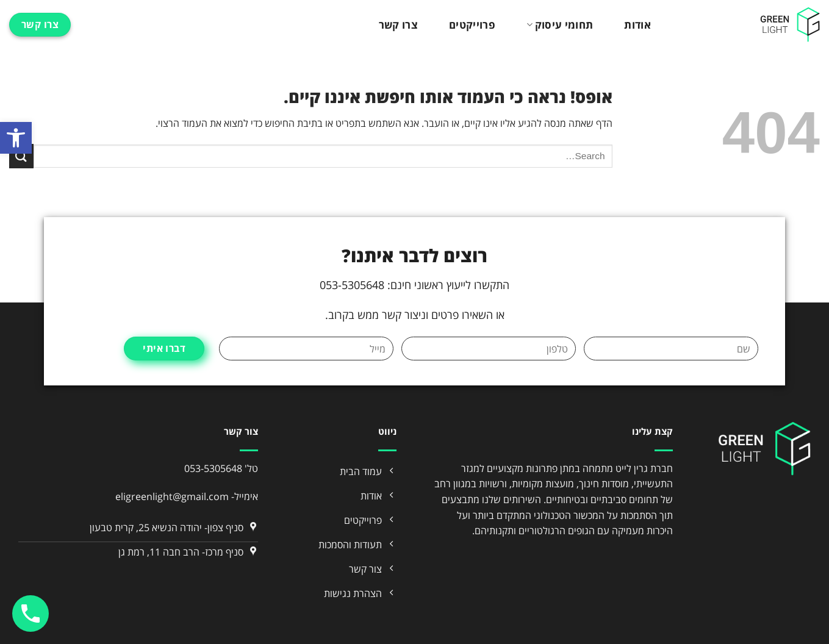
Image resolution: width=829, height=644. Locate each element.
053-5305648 (213, 468)
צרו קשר (398, 25)
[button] (16, 138)
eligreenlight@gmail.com (172, 496)
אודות (637, 25)
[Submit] (21, 156)
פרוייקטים (472, 25)
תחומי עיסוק (560, 25)
